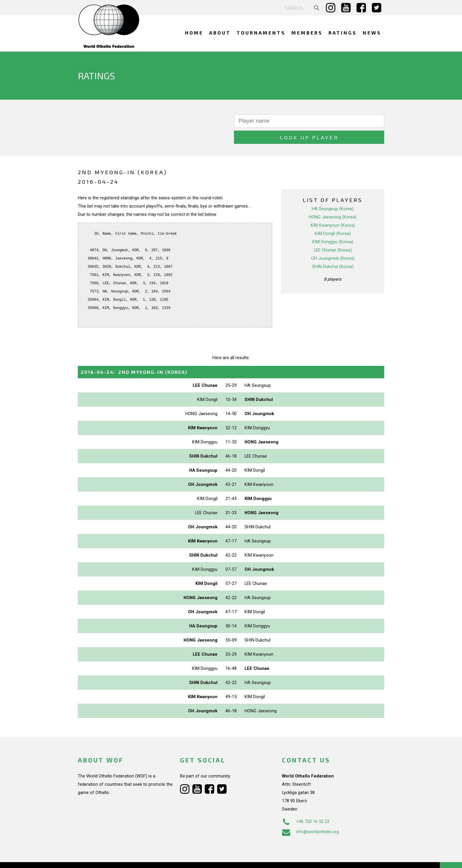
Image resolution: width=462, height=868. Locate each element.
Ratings (343, 33)
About (220, 33)
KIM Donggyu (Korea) (333, 226)
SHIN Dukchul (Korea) (333, 250)
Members (307, 33)
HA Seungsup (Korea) (333, 193)
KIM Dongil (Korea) (333, 217)
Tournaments (261, 33)
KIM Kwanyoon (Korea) (333, 209)
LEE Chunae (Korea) (333, 234)
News (372, 33)
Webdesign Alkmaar (103, 857)
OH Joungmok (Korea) (333, 242)
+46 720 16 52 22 (306, 805)
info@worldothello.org (310, 816)
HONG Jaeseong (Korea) (333, 201)
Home (194, 33)
